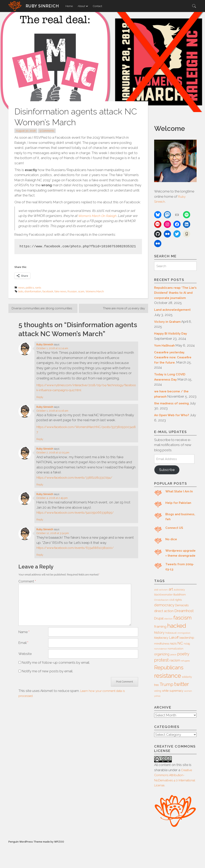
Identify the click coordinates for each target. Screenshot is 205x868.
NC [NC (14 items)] (180, 666)
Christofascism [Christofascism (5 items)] (161, 622)
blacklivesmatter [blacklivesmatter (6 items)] (163, 617)
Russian (72, 291)
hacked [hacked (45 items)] (177, 648)
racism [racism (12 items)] (175, 683)
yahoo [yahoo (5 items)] (157, 718)
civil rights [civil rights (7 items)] (176, 622)
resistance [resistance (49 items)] (168, 698)
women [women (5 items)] (188, 713)
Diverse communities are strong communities (37, 311)
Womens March (95, 291)
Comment (27, 587)
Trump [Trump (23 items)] (166, 707)
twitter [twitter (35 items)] (182, 706)
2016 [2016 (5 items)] (156, 612)
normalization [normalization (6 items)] (175, 671)
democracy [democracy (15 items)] (164, 627)
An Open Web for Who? (173, 431)
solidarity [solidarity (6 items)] (187, 699)
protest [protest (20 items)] (161, 682)
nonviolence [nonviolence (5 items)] (160, 671)
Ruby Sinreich (42, 6)
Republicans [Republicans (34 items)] (169, 690)
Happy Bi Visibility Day (172, 339)
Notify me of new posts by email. (47, 677)
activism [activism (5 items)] (163, 612)
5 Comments (47, 131)
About (83, 6)
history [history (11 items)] (159, 655)
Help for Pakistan (179, 520)
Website (25, 659)
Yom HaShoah (166, 351)
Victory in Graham (169, 327)
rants (38, 288)
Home (69, 6)
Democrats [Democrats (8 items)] (182, 628)
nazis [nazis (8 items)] (173, 666)
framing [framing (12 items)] (160, 649)
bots (21, 291)
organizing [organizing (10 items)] (162, 677)
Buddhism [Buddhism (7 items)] (180, 617)
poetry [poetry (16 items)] (183, 676)
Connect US (175, 545)
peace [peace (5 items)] (173, 677)
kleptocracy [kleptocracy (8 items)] (161, 660)
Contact (97, 6)
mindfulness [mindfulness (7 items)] (162, 666)
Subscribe (168, 486)
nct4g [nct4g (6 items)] (187, 666)
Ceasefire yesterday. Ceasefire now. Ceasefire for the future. (175, 368)
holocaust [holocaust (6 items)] (171, 655)
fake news (60, 291)
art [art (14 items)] (171, 611)
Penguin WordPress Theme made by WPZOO (36, 864)
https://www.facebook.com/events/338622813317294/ (80, 483)
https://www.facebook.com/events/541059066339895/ (82, 518)
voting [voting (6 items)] (158, 713)
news (21, 288)
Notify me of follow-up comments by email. (56, 668)
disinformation (33, 291)
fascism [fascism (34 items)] (182, 640)
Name (24, 636)
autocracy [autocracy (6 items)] (179, 612)
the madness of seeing (173, 419)
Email (23, 648)
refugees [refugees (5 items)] (185, 683)
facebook (48, 291)
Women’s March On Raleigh (99, 216)
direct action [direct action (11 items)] (164, 633)
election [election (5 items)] (168, 641)
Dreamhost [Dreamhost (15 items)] (184, 633)
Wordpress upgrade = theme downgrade (180, 573)
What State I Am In (180, 508)
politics (30, 288)
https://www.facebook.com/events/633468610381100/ (81, 553)
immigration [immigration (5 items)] (184, 655)
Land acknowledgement (174, 315)
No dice (172, 556)
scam (81, 291)
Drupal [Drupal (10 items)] (159, 641)
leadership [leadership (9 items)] (187, 660)
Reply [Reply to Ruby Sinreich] (40, 403)
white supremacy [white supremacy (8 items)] (173, 713)
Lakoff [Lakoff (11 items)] (174, 660)
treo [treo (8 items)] (156, 707)
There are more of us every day (120, 309)
